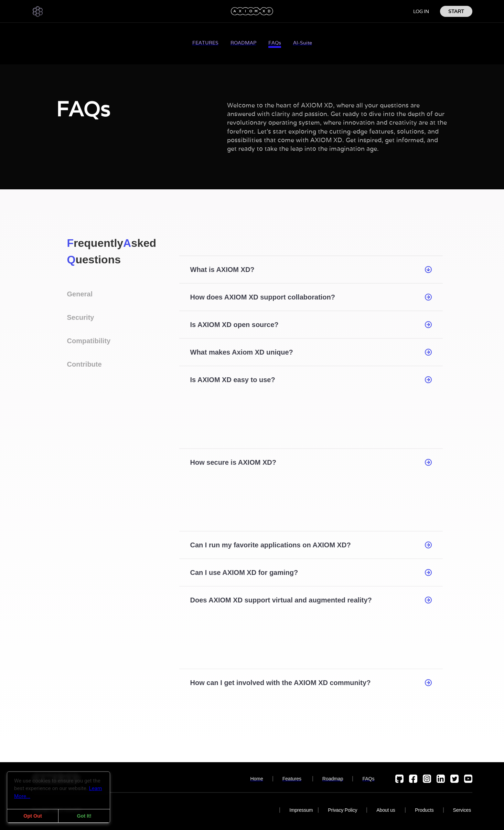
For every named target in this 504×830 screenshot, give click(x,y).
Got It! (84, 816)
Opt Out (33, 816)
